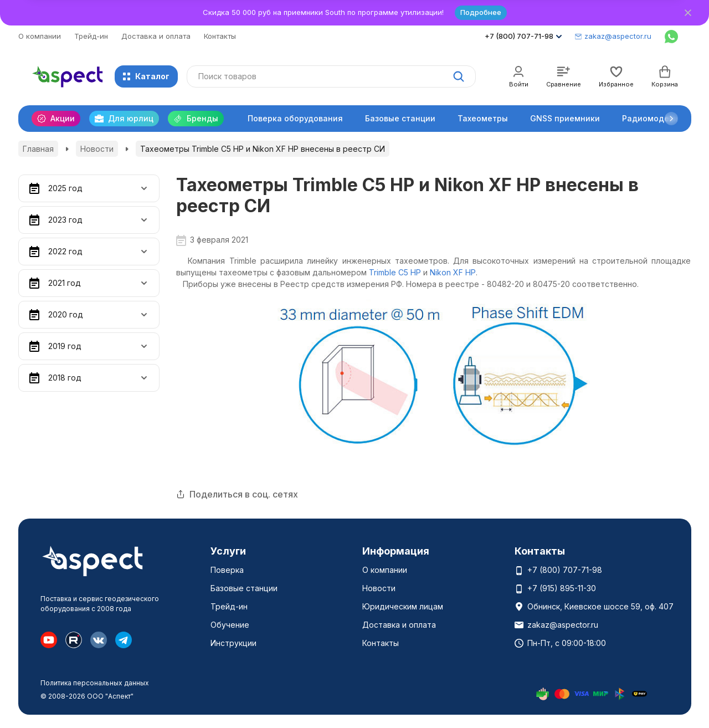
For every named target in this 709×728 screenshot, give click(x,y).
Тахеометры (483, 118)
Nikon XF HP (453, 272)
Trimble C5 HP (395, 272)
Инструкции (233, 643)
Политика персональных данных (95, 683)
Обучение (230, 625)
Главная (38, 149)
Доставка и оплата (156, 36)
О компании (40, 36)
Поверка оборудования (295, 118)
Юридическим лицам (403, 606)
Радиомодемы (652, 118)
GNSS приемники (565, 118)
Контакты (220, 36)
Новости (97, 149)
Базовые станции (400, 118)
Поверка (227, 570)
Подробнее (481, 12)
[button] (671, 119)
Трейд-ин (91, 36)
